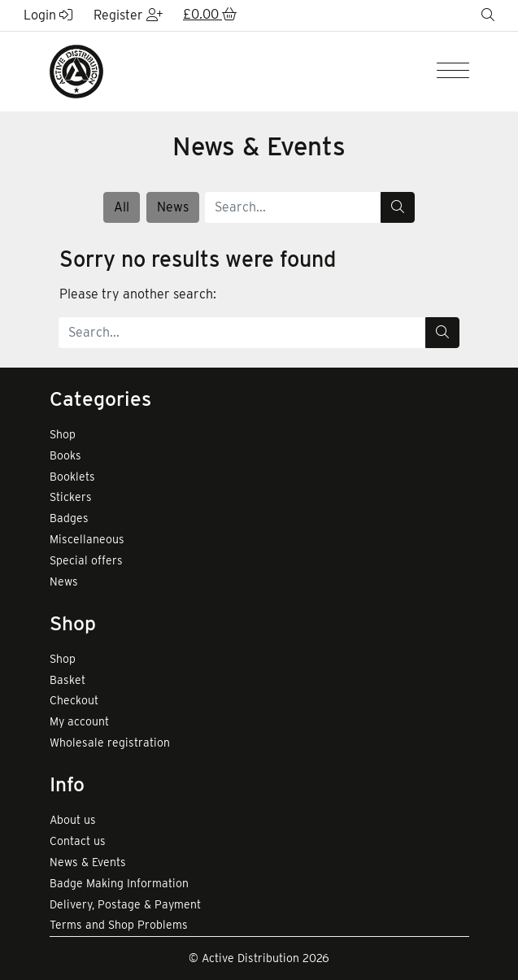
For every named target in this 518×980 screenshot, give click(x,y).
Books (65, 455)
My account (79, 721)
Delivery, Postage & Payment (125, 904)
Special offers (86, 560)
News (173, 207)
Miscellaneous (87, 539)
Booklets (72, 477)
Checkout (74, 700)
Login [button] (48, 15)
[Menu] (453, 72)
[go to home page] (76, 70)
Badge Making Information (119, 883)
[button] (210, 15)
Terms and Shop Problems (119, 925)
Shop (63, 434)
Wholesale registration (110, 743)
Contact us (78, 841)
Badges (69, 518)
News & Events (88, 862)
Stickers (71, 497)
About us (73, 820)
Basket (67, 680)
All (122, 207)
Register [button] (128, 15)
